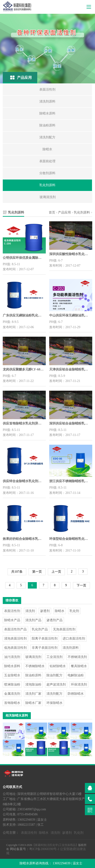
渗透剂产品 (55, 620)
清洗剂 (30, 611)
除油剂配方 (55, 675)
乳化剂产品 (40, 629)
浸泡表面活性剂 (15, 639)
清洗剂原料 (71, 648)
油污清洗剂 (12, 657)
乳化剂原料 (82, 212)
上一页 (56, 572)
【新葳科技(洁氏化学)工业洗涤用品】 (55, 845)
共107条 (17, 572)
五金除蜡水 (12, 675)
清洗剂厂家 (33, 694)
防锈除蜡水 (76, 694)
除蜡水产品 (12, 620)
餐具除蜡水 (79, 666)
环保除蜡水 (55, 703)
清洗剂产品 (33, 620)
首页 (52, 212)
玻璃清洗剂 (33, 657)
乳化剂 (74, 611)
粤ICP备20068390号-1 (44, 849)
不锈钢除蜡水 (35, 666)
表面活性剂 (12, 611)
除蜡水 (60, 611)
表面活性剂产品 (15, 629)
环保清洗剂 (79, 684)
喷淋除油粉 (12, 684)
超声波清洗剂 (56, 684)
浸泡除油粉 (33, 684)
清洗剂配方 (55, 694)
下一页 (81, 585)
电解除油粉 (76, 675)
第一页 (37, 572)
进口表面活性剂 (74, 639)
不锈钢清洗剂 (77, 657)
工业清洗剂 (55, 657)
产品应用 (64, 212)
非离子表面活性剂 (45, 648)
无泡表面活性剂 (64, 629)
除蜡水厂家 (33, 703)
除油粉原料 (33, 675)
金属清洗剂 (12, 694)
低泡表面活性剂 (15, 648)
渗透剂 (45, 611)
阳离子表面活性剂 (45, 639)
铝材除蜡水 (58, 666)
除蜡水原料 (12, 666)
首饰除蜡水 (12, 703)
